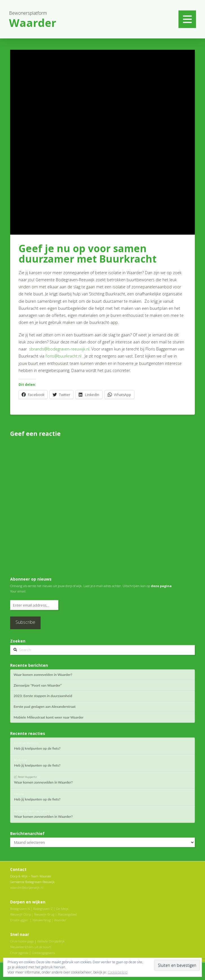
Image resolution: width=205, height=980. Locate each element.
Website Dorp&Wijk (51, 941)
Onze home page (22, 941)
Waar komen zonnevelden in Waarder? (43, 675)
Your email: (18, 591)
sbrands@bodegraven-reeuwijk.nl (59, 349)
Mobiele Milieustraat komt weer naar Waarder (49, 717)
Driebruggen (19, 920)
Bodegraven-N (20, 909)
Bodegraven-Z (43, 909)
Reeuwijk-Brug (44, 914)
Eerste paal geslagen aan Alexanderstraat (45, 707)
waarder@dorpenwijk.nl (27, 887)
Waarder (60, 920)
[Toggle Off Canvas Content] (187, 19)
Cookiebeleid (118, 972)
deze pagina (161, 586)
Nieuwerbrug (42, 920)
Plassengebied (67, 914)
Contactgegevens (43, 953)
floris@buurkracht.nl (63, 356)
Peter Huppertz (27, 777)
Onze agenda (19, 953)
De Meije (62, 909)
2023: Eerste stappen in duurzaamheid (43, 696)
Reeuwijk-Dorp (20, 914)
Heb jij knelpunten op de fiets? (37, 748)
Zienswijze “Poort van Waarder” (38, 685)
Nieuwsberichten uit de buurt (31, 947)
